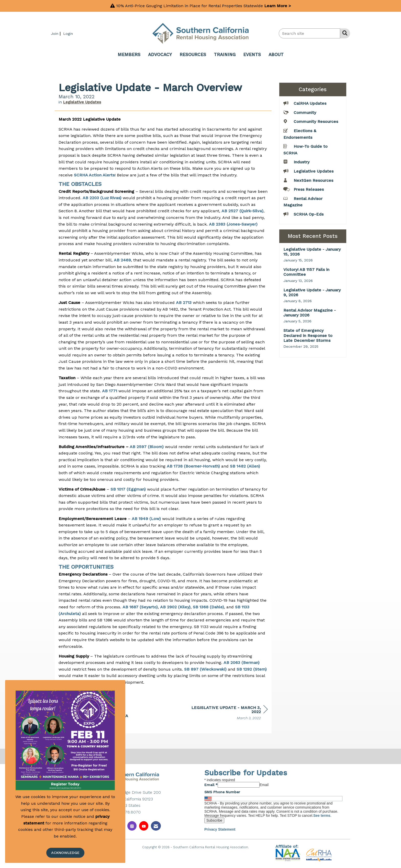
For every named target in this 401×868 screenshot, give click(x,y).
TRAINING (225, 55)
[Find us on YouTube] (144, 826)
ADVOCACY (160, 55)
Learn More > (278, 6)
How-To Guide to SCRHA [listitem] (305, 149)
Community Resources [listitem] (311, 121)
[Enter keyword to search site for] (309, 33)
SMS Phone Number (222, 792)
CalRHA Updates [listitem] (305, 103)
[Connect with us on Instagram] (132, 826)
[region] (229, 713)
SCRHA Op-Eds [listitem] (303, 214)
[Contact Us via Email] (156, 826)
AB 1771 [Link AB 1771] (110, 391)
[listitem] (56, 33)
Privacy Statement (220, 829)
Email (211, 785)
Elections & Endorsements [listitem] (300, 134)
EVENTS (252, 55)
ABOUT (276, 55)
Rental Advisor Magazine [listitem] (303, 202)
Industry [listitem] (296, 162)
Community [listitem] (300, 112)
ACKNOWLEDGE (65, 853)
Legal (254, 847)
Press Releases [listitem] (304, 189)
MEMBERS (129, 55)
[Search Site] (344, 33)
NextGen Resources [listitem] (308, 180)
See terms (322, 816)
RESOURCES (193, 55)
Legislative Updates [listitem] (308, 171)
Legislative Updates (82, 102)
